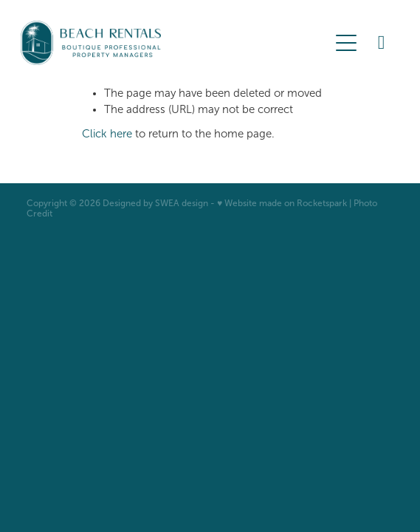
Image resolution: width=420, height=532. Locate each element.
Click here (107, 134)
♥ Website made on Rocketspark (282, 203)
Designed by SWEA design (155, 203)
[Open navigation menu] (346, 43)
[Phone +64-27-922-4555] (382, 43)
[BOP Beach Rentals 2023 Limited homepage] (174, 43)
